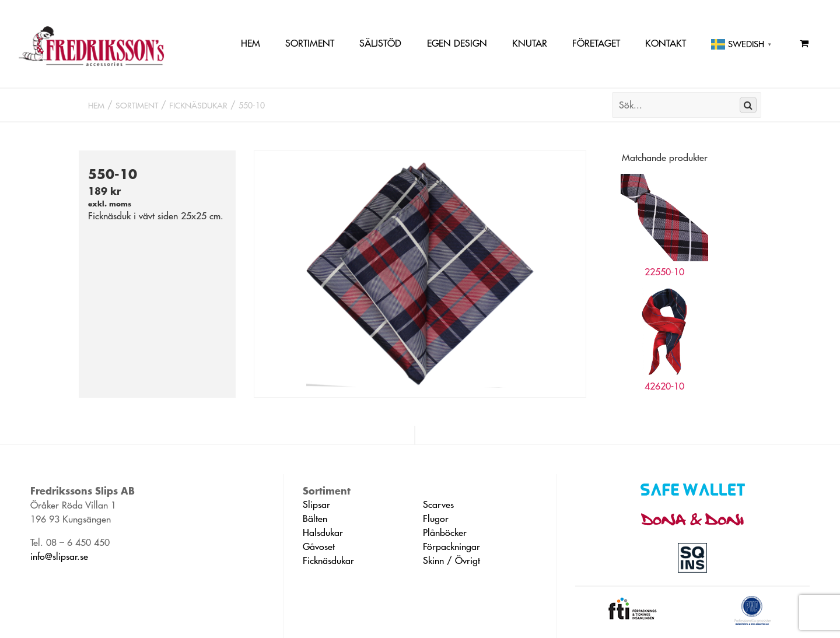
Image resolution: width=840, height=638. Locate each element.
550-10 (252, 106)
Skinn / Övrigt (452, 560)
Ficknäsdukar (198, 106)
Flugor (436, 518)
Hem (251, 43)
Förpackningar (452, 546)
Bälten (315, 518)
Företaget (596, 43)
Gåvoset (319, 546)
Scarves (438, 504)
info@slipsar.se (59, 556)
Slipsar (316, 504)
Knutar (530, 43)
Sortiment (310, 43)
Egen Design (457, 43)
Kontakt (666, 43)
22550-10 (664, 272)
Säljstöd (380, 43)
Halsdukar (323, 532)
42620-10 (664, 386)
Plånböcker (445, 532)
